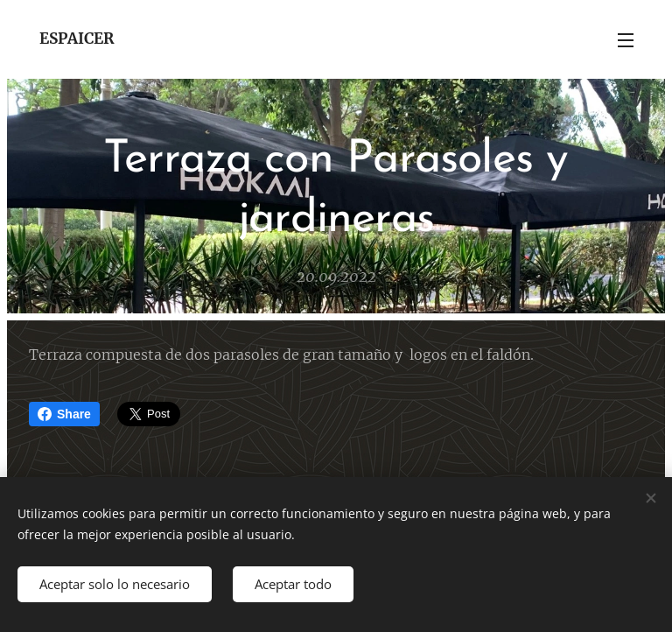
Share (64, 414)
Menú (626, 40)
